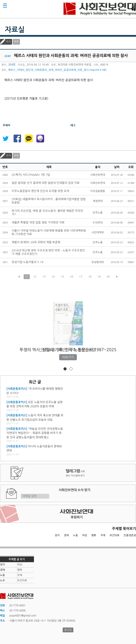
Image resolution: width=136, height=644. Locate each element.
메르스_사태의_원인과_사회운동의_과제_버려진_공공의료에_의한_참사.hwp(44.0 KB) (57, 70)
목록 (16, 42)
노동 (75, 535)
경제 (66, 535)
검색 (133, 9)
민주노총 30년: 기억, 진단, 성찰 (68, 350)
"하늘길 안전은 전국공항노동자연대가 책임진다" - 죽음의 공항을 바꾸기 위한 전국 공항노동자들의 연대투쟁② (35, 433)
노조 (3, 580)
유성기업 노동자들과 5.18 (27, 262)
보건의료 (114, 535)
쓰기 (8, 42)
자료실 (15, 30)
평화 (94, 535)
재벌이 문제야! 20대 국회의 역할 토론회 (36, 242)
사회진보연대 (100, 9)
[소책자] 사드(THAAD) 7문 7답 (31, 175)
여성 (85, 535)
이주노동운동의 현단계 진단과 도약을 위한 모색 (40, 191)
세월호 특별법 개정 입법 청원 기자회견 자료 (38, 222)
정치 (57, 535)
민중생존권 (130, 535)
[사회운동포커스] (17, 389)
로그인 (68, 630)
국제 (103, 535)
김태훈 (12, 65)
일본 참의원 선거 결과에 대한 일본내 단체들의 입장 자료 (46, 183)
